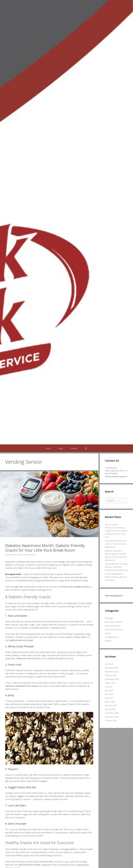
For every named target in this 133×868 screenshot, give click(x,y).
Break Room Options (114, 622)
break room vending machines (76, 587)
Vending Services (112, 637)
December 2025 (112, 668)
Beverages (109, 618)
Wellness (109, 641)
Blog (61, 448)
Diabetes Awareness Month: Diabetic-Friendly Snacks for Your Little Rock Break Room (45, 548)
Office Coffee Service (114, 629)
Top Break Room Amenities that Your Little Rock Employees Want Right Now (116, 567)
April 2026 (109, 664)
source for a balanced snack (18, 658)
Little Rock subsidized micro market (21, 686)
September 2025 (112, 679)
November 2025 (112, 672)
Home (48, 448)
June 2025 (109, 690)
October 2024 (111, 721)
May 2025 (109, 694)
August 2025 (110, 683)
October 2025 (111, 675)
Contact (74, 448)
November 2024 (112, 717)
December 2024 (112, 713)
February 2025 (111, 706)
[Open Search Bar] (86, 448)
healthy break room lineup (21, 640)
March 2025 (110, 702)
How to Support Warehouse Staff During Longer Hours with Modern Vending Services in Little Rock (116, 531)
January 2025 (110, 709)
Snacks (108, 633)
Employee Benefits (113, 626)
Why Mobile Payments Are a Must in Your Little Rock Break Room (116, 544)
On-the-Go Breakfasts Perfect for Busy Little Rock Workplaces (116, 577)
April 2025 (109, 698)
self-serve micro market (29, 865)
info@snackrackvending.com (116, 476)
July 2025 (109, 687)
